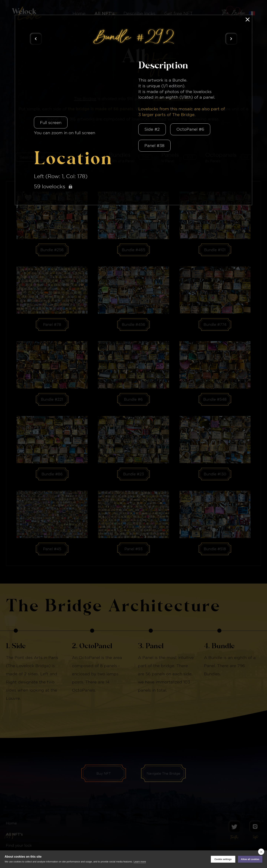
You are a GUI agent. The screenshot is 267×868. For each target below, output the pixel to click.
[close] (261, 852)
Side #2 (152, 129)
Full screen (51, 122)
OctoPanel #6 (190, 129)
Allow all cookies (250, 859)
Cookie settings (223, 859)
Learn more (140, 862)
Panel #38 (154, 145)
